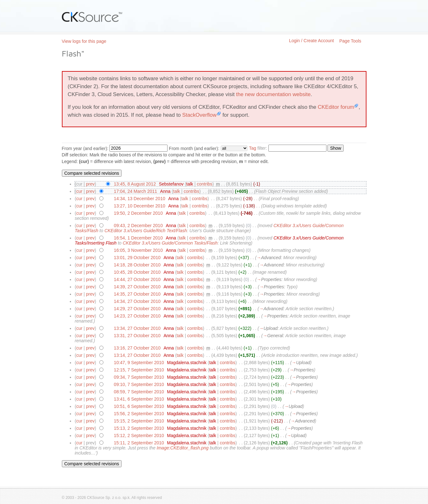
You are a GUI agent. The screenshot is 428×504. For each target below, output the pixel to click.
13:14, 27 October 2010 (137, 355)
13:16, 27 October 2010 (137, 348)
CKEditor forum (336, 107)
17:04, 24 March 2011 (135, 191)
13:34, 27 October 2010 (137, 328)
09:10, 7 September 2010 (139, 384)
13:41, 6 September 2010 (139, 399)
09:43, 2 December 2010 (138, 226)
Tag (253, 148)
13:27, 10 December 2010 (140, 206)
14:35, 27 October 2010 (137, 294)
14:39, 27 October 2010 (137, 287)
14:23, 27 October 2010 (137, 316)
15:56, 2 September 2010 (139, 414)
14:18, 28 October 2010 (137, 265)
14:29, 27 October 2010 (137, 309)
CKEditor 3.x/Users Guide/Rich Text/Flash (146, 231)
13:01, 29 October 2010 (137, 258)
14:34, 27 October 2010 (137, 301)
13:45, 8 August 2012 (135, 184)
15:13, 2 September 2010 (139, 428)
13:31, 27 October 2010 (137, 336)
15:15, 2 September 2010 (139, 421)
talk (190, 184)
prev (90, 184)
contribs (204, 184)
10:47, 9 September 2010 (139, 363)
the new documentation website (273, 94)
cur (79, 191)
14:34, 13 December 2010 (140, 199)
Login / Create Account (312, 41)
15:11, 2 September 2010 (139, 443)
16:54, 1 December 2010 (138, 238)
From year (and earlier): (85, 148)
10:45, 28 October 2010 (137, 272)
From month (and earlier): (194, 148)
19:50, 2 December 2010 (138, 213)
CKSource (92, 17)
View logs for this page (84, 41)
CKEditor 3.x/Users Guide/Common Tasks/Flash (170, 243)
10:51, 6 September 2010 (139, 406)
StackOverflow (199, 115)
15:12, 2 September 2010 (139, 435)
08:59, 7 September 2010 (139, 392)
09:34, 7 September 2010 (139, 377)
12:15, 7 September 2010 (139, 370)
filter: (258, 148)
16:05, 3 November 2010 (138, 250)
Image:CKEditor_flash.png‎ (183, 448)
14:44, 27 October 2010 (137, 279)
